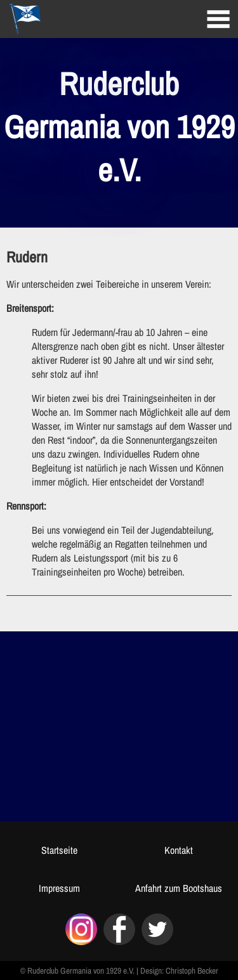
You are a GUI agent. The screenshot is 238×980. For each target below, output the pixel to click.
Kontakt (179, 850)
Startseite (59, 850)
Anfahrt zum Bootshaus (179, 888)
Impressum (59, 888)
